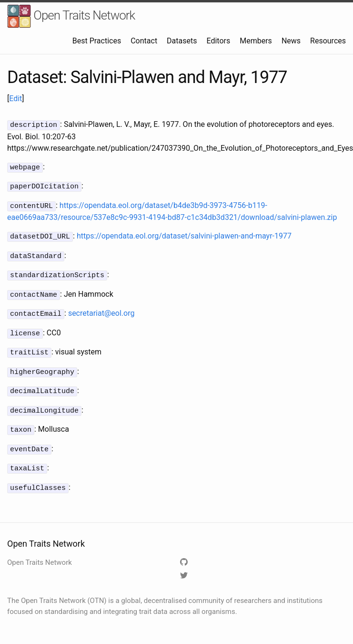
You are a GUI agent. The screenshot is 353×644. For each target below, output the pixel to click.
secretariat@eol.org (101, 307)
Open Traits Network (71, 16)
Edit (15, 99)
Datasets (182, 41)
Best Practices (97, 41)
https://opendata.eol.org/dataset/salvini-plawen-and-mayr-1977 (184, 233)
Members (256, 41)
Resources (328, 41)
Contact (144, 41)
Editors (218, 41)
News (291, 41)
